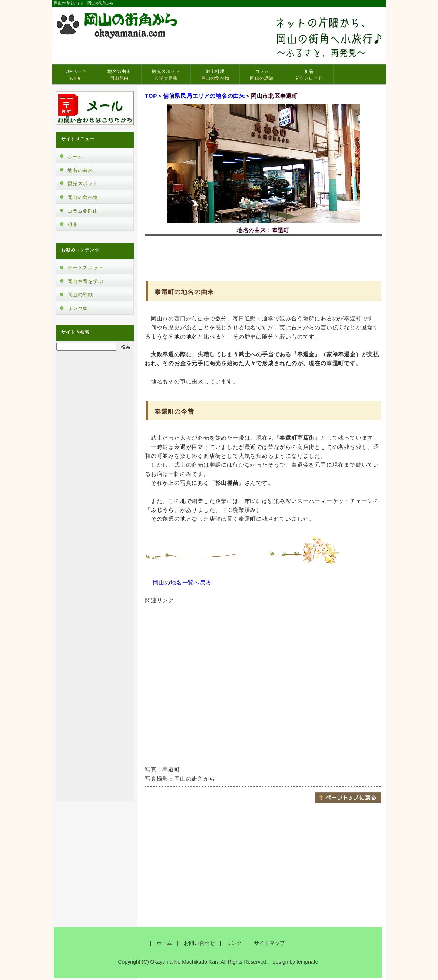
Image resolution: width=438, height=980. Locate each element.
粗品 (309, 75)
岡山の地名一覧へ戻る (182, 582)
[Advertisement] (263, 257)
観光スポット (166, 75)
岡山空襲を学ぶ (85, 281)
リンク (234, 943)
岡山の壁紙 (80, 295)
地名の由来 (119, 75)
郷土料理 (215, 75)
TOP (151, 96)
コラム (262, 75)
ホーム (75, 156)
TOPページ (74, 75)
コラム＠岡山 (83, 211)
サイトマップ (269, 943)
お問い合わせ (199, 943)
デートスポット (85, 268)
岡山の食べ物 (83, 197)
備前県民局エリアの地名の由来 (204, 96)
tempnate (307, 962)
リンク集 (78, 308)
